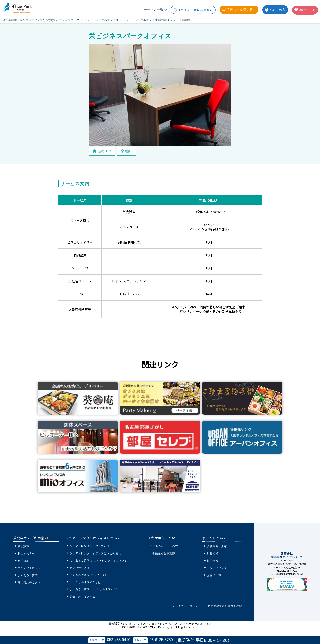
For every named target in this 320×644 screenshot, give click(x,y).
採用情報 (213, 561)
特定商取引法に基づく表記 (225, 606)
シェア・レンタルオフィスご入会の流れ (95, 553)
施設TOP (102, 151)
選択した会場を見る (239, 10)
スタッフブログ (217, 568)
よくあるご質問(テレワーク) (88, 575)
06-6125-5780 (162, 640)
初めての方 (275, 10)
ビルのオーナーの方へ (167, 546)
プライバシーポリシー (187, 606)
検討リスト (305, 10)
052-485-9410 (118, 640)
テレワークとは (80, 568)
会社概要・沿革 (217, 546)
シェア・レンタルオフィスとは (90, 546)
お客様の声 (214, 575)
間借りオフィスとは (82, 597)
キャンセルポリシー (31, 568)
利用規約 (23, 561)
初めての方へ (26, 554)
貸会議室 (23, 546)
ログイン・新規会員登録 (193, 10)
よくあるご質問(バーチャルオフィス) (94, 589)
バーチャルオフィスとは (85, 582)
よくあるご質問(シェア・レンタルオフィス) (98, 561)
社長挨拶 (213, 554)
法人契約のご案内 (29, 582)
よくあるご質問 (28, 575)
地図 (126, 151)
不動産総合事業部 (164, 553)
